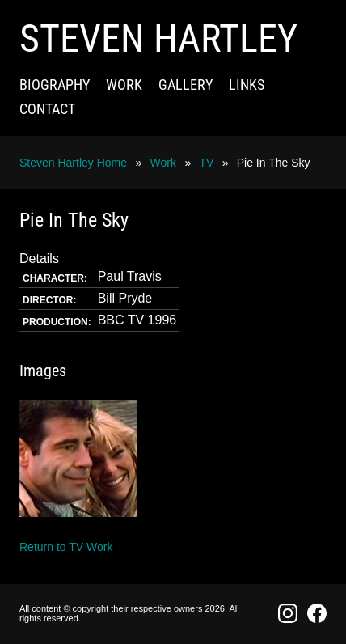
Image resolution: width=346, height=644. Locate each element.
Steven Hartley (158, 38)
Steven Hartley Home (73, 163)
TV (206, 163)
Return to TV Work (66, 547)
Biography (55, 85)
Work (124, 85)
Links (247, 85)
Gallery (186, 85)
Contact (47, 109)
